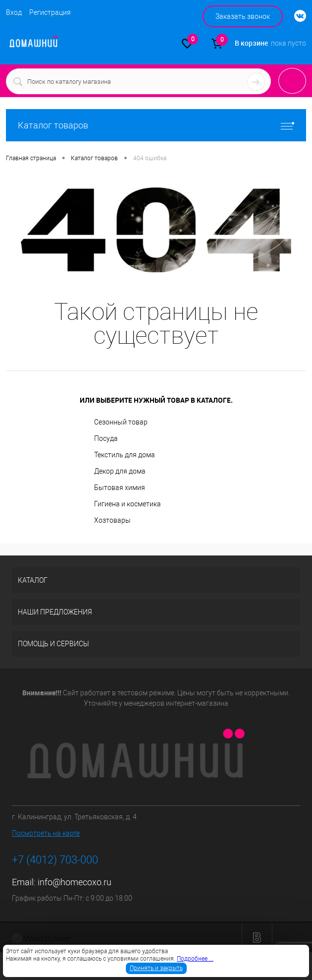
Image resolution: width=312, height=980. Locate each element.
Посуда (106, 438)
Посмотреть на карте (46, 833)
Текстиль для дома (125, 455)
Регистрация (50, 12)
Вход (14, 12)
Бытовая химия (120, 488)
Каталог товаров (156, 125)
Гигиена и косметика (128, 504)
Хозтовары (112, 520)
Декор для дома (120, 471)
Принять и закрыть (156, 968)
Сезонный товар (121, 422)
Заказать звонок (243, 16)
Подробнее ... (195, 959)
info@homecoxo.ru (75, 882)
